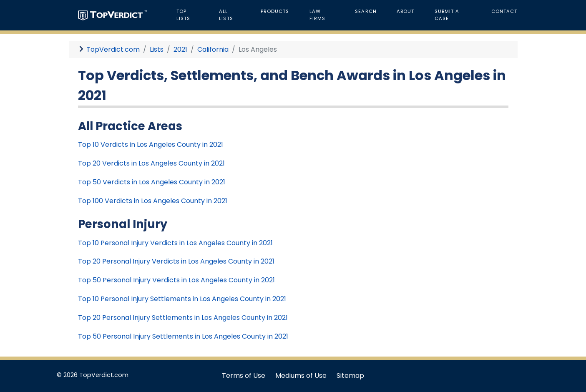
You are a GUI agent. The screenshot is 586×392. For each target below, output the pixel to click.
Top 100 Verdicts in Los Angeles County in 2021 (153, 201)
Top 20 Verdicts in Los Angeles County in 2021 (151, 163)
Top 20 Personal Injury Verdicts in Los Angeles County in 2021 (176, 261)
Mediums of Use (301, 376)
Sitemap (350, 376)
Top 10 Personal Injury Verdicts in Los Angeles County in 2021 (175, 243)
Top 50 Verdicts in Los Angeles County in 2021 (152, 182)
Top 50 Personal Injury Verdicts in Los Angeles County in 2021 (176, 280)
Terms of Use (244, 376)
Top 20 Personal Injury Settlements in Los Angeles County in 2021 (183, 318)
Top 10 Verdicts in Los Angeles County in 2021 (151, 144)
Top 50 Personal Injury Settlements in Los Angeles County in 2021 (183, 336)
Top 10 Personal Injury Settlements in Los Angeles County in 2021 (182, 299)
